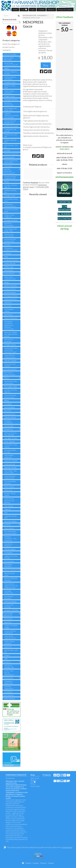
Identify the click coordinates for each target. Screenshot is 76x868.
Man (6, 513)
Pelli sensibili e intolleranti (9, 456)
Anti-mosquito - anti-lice (11, 146)
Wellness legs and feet (10, 141)
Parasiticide (8, 692)
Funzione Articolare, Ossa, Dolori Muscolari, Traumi (11, 350)
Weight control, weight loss (9, 216)
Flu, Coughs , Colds (11, 387)
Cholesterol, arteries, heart (31, 18)
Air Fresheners (9, 561)
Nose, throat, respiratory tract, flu (11, 64)
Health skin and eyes (11, 260)
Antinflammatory (10, 292)
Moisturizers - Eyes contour (11, 446)
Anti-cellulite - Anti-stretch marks (11, 472)
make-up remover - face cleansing (11, 434)
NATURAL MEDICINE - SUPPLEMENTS (35, 15)
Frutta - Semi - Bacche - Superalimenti (9, 673)
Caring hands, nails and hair (10, 130)
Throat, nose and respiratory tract (10, 177)
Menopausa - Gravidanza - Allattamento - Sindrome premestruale (9, 325)
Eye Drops (8, 306)
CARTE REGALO (9, 699)
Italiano (51, 863)
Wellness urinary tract (10, 87)
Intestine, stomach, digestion (11, 186)
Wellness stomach (10, 286)
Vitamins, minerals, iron (10, 191)
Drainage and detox (11, 100)
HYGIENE (7, 525)
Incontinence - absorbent (9, 597)
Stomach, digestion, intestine (11, 73)
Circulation (8, 404)
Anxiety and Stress (11, 299)
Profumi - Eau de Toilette (10, 494)
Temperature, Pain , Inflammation (11, 382)
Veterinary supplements (9, 688)
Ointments (8, 302)
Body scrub (8, 490)
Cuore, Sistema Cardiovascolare (10, 356)
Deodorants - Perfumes (9, 545)
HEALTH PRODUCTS (11, 570)
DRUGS (6, 378)
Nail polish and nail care (10, 517)
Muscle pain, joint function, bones (10, 240)
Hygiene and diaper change (11, 626)
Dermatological (10, 407)
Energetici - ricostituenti (8, 422)
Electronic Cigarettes (12, 154)
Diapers (7, 655)
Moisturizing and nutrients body (10, 477)
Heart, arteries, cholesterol (10, 92)
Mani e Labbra (9, 487)
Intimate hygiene (10, 549)
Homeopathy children (9, 310)
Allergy (7, 68)
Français (43, 863)
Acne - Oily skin (9, 441)
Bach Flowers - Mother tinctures (9, 374)
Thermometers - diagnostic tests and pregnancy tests (11, 586)
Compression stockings (9, 606)
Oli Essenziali (9, 270)
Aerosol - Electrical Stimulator (11, 579)
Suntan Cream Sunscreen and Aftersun (9, 501)
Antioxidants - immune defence (10, 205)
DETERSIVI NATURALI (8, 565)
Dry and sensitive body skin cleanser (11, 532)
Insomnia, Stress (10, 414)
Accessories (8, 619)
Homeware (8, 166)
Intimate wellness (10, 417)
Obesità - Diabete (10, 361)
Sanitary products (10, 601)
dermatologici (9, 426)
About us (51, 9)
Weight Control (9, 96)
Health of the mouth (11, 126)
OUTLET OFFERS (10, 54)
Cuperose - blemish (11, 461)
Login (33, 9)
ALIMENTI (7, 662)
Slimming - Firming (10, 467)
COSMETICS (8, 429)
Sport (6, 257)
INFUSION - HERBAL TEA (9, 666)
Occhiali (7, 150)
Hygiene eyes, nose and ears (11, 557)
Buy (46, 65)
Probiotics (8, 253)
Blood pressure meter (10, 574)
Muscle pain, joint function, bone (10, 122)
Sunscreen (8, 647)
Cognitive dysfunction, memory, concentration (12, 115)
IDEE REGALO (9, 695)
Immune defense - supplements (10, 632)
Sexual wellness (10, 157)
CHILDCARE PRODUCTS (8, 614)
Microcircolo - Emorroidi (9, 340)
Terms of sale (35, 778)
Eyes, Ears (8, 411)
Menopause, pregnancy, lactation (11, 249)
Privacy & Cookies (65, 9)
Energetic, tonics (10, 82)
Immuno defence (10, 289)
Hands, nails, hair (10, 263)
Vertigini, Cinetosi (10, 345)
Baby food (8, 622)
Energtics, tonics (10, 196)
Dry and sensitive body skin (10, 482)
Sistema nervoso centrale (10, 365)
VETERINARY (8, 678)
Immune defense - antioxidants (10, 78)
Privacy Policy (35, 786)
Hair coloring (9, 506)
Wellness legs (9, 267)
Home (15, 9)
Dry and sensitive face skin (10, 451)
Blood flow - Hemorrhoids (9, 104)
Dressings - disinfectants (9, 592)
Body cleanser (9, 528)
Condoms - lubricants (11, 610)
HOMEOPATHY (9, 274)
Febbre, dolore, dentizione (10, 642)
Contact (41, 9)
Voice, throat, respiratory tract (10, 278)
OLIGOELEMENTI (10, 369)
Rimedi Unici (8, 315)
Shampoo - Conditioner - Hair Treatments (10, 539)
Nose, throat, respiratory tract (10, 637)
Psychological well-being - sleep (11, 109)
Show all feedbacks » (64, 129)
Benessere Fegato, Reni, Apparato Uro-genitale (11, 334)
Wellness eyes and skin (11, 136)
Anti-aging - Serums (11, 438)
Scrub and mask (10, 464)
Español (36, 863)
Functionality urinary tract (11, 200)
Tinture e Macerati (11, 318)
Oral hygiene (9, 553)
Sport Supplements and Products (11, 162)
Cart (24, 9)
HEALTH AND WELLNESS (9, 59)
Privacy (33, 784)
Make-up (7, 509)
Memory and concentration (9, 235)
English (28, 863)
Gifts (6, 659)
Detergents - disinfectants (9, 682)
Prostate (7, 245)
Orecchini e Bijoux (10, 521)
